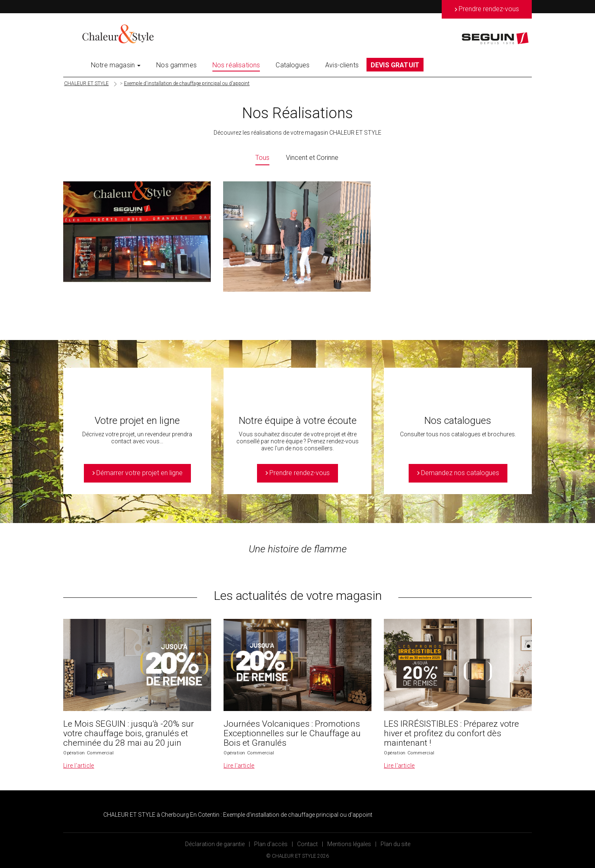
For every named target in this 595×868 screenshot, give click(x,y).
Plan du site (395, 844)
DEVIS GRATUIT (395, 65)
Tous (262, 158)
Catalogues (293, 65)
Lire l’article (79, 766)
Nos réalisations (236, 65)
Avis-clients (342, 65)
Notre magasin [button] (116, 65)
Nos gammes (176, 65)
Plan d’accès (271, 844)
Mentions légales (349, 844)
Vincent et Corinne (312, 158)
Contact (307, 844)
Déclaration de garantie (215, 844)
